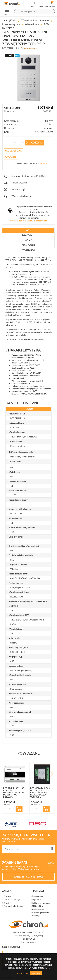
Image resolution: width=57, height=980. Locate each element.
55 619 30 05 (29, 939)
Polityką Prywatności (32, 962)
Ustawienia (23, 973)
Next (52, 774)
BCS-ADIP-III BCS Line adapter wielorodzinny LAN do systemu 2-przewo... (14, 793)
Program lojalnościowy (13, 906)
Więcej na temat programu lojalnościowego (29, 221)
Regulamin (37, 900)
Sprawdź (43, 163)
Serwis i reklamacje (12, 900)
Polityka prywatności (41, 903)
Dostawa (7, 896)
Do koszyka (35, 142)
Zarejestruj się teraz (29, 877)
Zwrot (6, 903)
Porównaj (11, 157)
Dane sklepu (37, 896)
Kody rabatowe (39, 909)
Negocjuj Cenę (13, 151)
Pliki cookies (37, 906)
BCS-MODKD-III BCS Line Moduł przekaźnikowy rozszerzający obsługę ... (40, 793)
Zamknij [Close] (36, 973)
